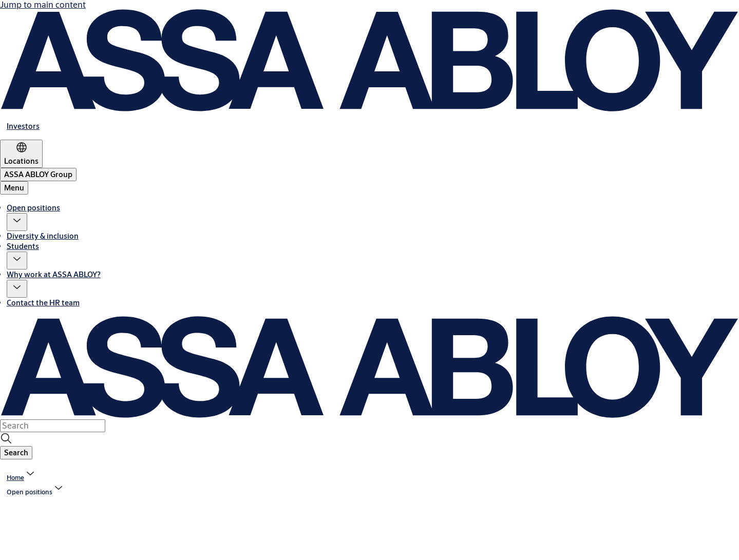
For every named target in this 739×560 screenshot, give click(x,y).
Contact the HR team (43, 303)
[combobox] (53, 426)
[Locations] (21, 154)
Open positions (33, 208)
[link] (23, 126)
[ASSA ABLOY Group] (38, 175)
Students (23, 246)
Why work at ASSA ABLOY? (54, 274)
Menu (14, 188)
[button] (17, 222)
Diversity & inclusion (43, 236)
